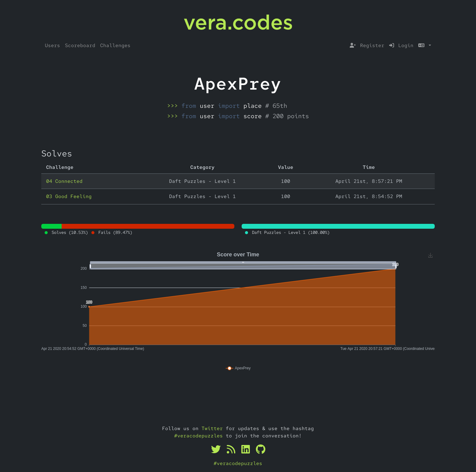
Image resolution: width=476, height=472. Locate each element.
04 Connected (64, 181)
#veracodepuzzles (199, 436)
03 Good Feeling (69, 196)
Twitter (212, 428)
